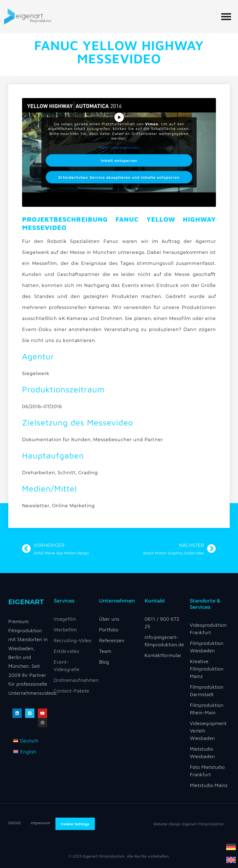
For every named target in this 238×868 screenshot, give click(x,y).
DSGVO (20, 823)
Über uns (109, 619)
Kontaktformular (163, 655)
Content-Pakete (72, 691)
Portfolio (109, 630)
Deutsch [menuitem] (29, 741)
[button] (226, 17)
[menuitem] (231, 846)
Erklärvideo (66, 651)
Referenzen (112, 640)
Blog (104, 662)
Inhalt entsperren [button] (119, 160)
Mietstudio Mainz (209, 785)
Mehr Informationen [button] (119, 147)
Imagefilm (65, 619)
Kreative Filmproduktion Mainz (207, 669)
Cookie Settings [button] (75, 824)
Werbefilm (65, 630)
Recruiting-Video (73, 640)
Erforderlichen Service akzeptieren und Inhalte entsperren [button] (119, 177)
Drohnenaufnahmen (76, 680)
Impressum (40, 823)
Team (105, 651)
